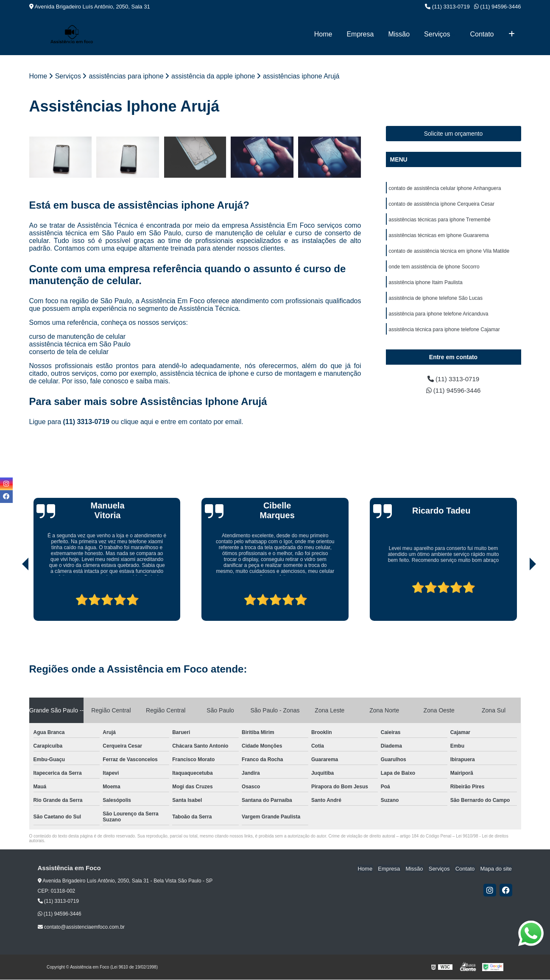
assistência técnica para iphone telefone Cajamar (444, 333)
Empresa (360, 34)
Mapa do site (497, 869)
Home (323, 34)
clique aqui (137, 422)
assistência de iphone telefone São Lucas (436, 301)
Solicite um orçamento (454, 134)
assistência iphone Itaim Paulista (426, 285)
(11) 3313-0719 (447, 7)
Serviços (437, 34)
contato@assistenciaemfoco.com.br (81, 927)
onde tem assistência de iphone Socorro (434, 269)
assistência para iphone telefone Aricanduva (439, 317)
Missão (399, 34)
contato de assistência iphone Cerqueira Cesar (442, 204)
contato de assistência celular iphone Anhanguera (445, 188)
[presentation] (14, 597)
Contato (482, 34)
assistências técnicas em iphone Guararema (439, 237)
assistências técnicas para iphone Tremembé (440, 221)
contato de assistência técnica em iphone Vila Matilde (449, 253)
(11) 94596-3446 (498, 7)
